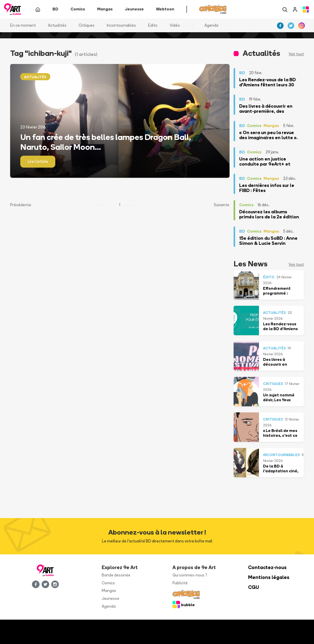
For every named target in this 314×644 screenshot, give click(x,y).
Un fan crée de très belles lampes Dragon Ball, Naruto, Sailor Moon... (106, 142)
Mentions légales (269, 577)
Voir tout (296, 54)
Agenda (211, 25)
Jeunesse (110, 599)
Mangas (109, 591)
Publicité (180, 583)
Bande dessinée (116, 575)
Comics (108, 583)
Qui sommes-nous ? (190, 575)
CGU (254, 587)
